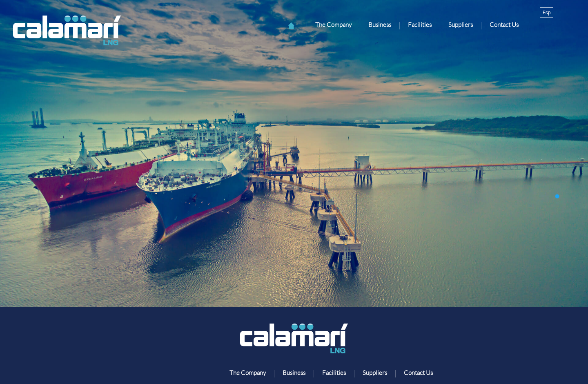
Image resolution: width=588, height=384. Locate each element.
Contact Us (504, 25)
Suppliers (461, 25)
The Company (333, 25)
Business (380, 25)
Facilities (420, 25)
